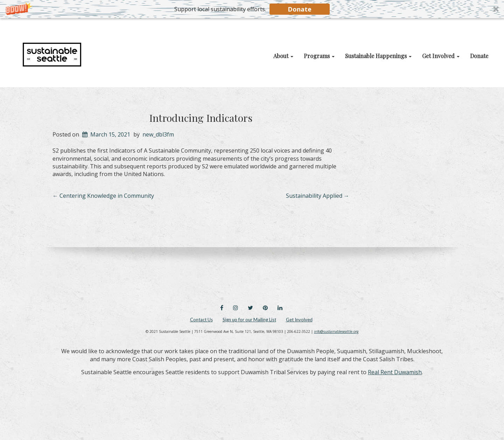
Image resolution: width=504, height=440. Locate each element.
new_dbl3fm (158, 134)
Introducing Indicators (201, 118)
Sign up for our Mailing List (249, 320)
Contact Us (201, 320)
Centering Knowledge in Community (103, 196)
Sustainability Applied (318, 196)
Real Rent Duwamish (395, 372)
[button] (252, 9)
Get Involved (299, 320)
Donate (300, 9)
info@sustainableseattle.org (336, 331)
